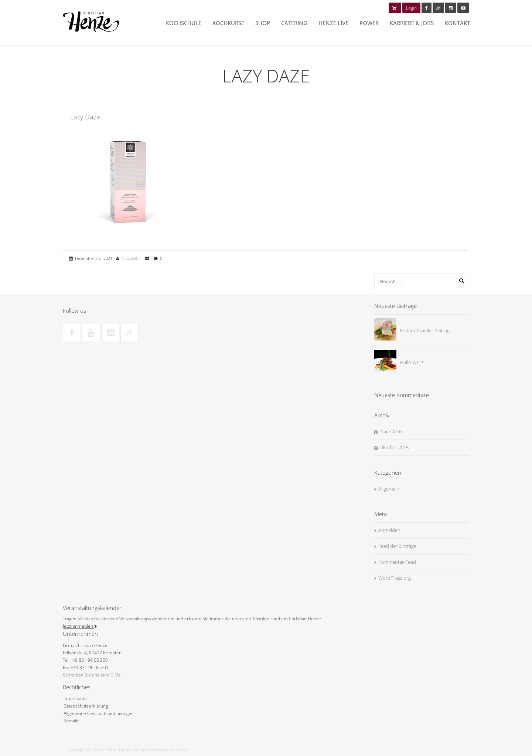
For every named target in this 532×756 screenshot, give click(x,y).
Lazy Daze (85, 117)
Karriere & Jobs (412, 23)
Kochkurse (228, 23)
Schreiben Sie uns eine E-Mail (93, 675)
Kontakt (457, 23)
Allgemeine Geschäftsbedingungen (99, 713)
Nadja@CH (132, 258)
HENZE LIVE (333, 23)
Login (411, 8)
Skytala (183, 749)
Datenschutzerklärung (86, 706)
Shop (263, 23)
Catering (294, 23)
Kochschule (184, 23)
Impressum (75, 699)
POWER (369, 23)
